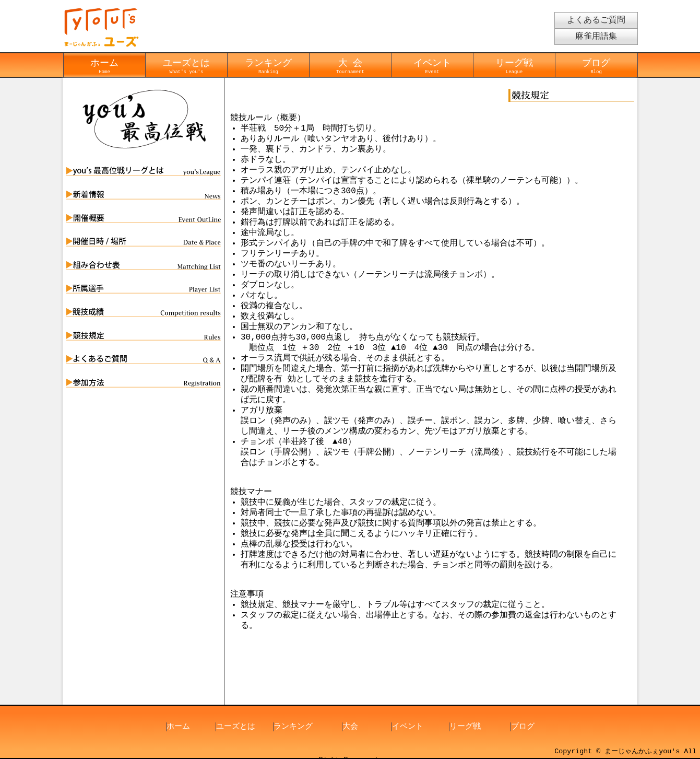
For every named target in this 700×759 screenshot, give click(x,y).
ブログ (596, 66)
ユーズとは (186, 66)
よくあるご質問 (596, 20)
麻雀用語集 (596, 37)
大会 (350, 727)
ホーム (104, 66)
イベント (432, 66)
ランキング (268, 66)
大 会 (350, 66)
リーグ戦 (514, 66)
